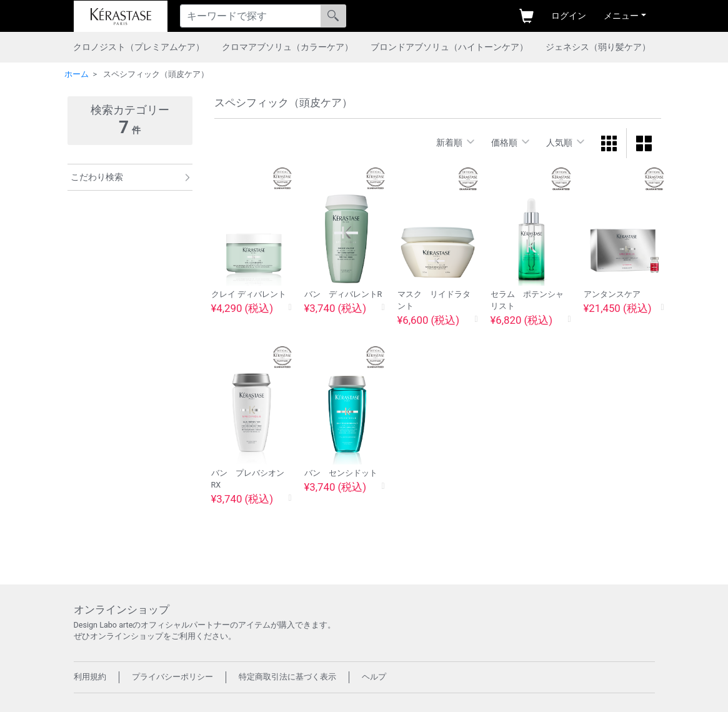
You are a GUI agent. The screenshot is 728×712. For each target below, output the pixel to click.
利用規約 (90, 677)
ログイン (569, 16)
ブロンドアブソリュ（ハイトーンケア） (449, 47)
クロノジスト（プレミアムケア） (139, 47)
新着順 (449, 143)
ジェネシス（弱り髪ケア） (598, 47)
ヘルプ (374, 677)
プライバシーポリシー (172, 677)
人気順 (559, 143)
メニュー (621, 16)
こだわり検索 (97, 177)
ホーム (77, 74)
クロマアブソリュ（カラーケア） (287, 47)
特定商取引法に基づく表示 (287, 677)
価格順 (504, 143)
